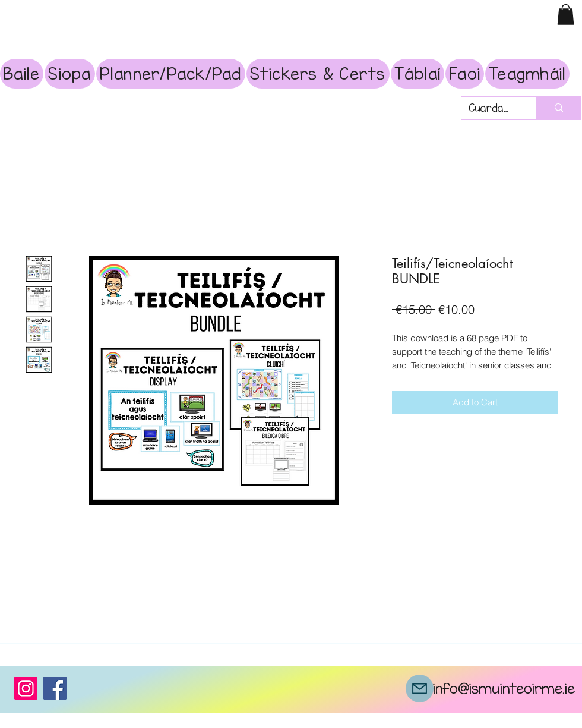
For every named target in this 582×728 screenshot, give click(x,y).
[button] (566, 15)
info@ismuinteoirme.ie (504, 688)
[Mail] (420, 688)
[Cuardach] (490, 108)
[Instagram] (26, 688)
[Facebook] (55, 688)
